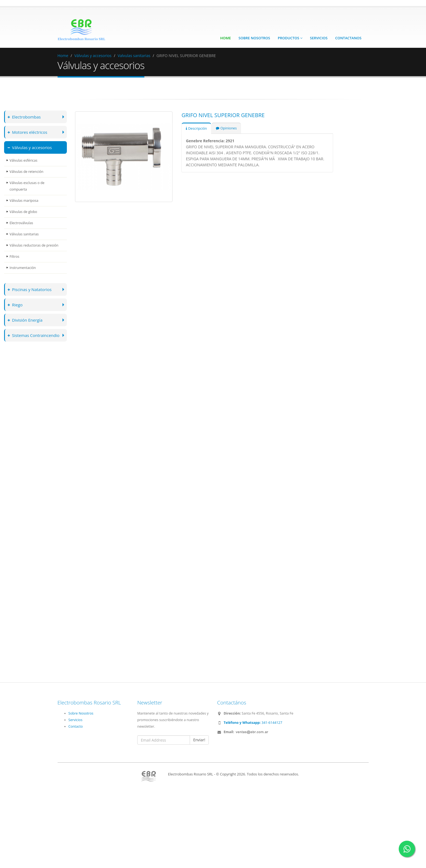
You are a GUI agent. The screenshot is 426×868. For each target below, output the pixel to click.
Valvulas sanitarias (134, 56)
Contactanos (348, 38)
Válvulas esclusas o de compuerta (27, 186)
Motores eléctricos (28, 132)
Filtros (14, 257)
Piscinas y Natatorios (30, 289)
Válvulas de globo (23, 212)
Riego (15, 305)
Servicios (319, 38)
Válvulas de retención (27, 172)
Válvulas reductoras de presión (34, 245)
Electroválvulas (21, 223)
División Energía (25, 320)
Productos (290, 38)
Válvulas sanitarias (24, 234)
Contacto (76, 726)
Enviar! (199, 740)
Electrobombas (25, 117)
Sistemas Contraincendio (34, 335)
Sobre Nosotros (254, 38)
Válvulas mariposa (24, 201)
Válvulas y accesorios (93, 56)
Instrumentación (23, 268)
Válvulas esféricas (24, 160)
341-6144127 (253, 723)
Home (226, 38)
